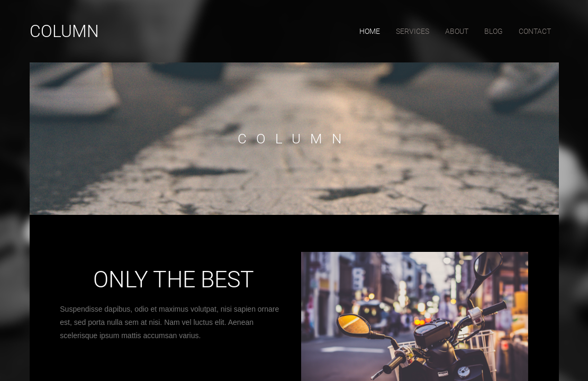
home (370, 31)
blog (494, 31)
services (413, 31)
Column (64, 31)
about (457, 31)
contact (535, 31)
